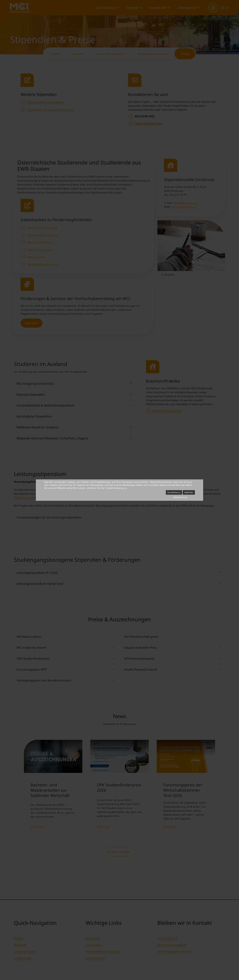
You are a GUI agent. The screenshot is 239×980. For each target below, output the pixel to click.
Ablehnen (189, 492)
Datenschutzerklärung (172, 485)
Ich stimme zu (174, 492)
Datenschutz (180, 497)
